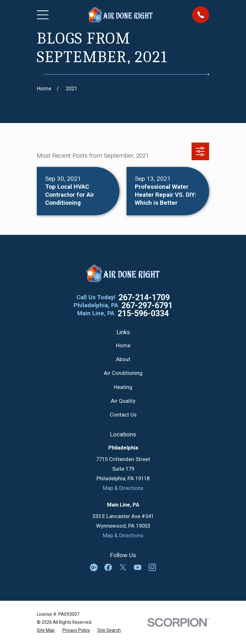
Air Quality (123, 401)
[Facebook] (108, 567)
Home (123, 346)
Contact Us (123, 415)
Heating (123, 387)
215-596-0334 (143, 314)
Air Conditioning (123, 373)
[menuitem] (46, 630)
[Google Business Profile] (94, 567)
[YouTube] (138, 567)
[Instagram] (152, 567)
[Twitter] (123, 567)
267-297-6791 (147, 305)
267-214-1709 (144, 297)
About (123, 359)
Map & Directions (123, 488)
